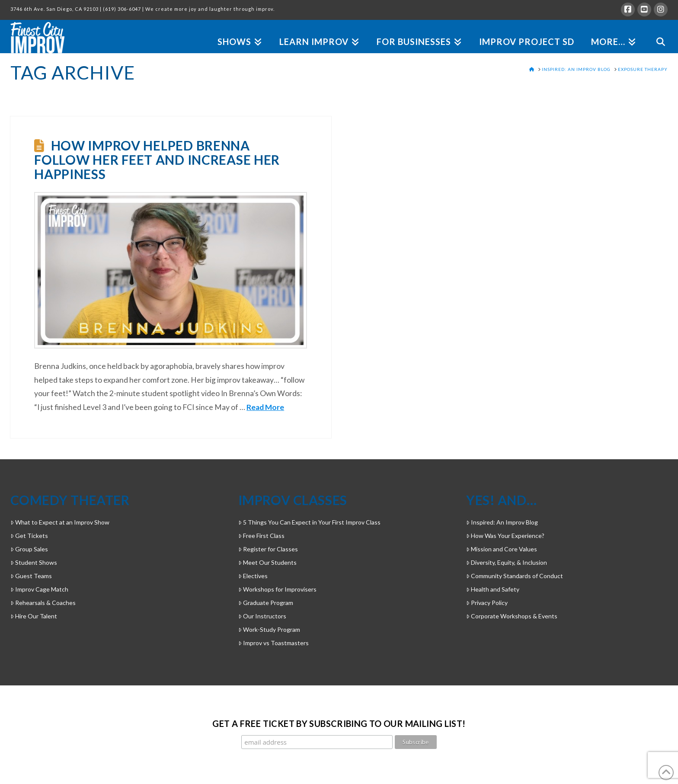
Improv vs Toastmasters (273, 643)
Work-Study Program (269, 629)
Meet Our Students (267, 562)
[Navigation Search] (656, 32)
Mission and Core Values (502, 549)
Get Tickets (29, 536)
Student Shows (34, 562)
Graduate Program (266, 603)
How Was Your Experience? (505, 536)
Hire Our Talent (34, 616)
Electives (253, 576)
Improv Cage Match (39, 589)
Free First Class (261, 536)
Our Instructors (262, 616)
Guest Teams (31, 576)
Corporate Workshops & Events (512, 616)
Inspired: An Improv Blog (502, 522)
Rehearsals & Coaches (43, 603)
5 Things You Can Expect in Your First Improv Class (309, 522)
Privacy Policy (487, 603)
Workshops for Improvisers (277, 589)
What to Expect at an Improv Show (60, 522)
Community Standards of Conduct (515, 576)
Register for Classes (268, 549)
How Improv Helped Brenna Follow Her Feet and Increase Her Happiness (157, 160)
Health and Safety (493, 589)
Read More (265, 407)
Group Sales (29, 549)
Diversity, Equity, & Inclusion (507, 562)
